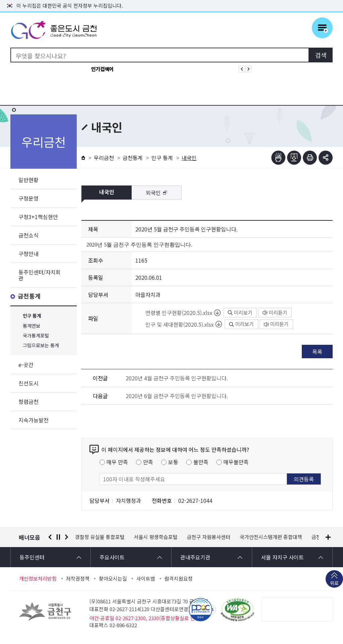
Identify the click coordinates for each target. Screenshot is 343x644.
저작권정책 (78, 579)
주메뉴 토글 (322, 28)
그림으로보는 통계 (41, 345)
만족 (148, 462)
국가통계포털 (36, 336)
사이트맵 (146, 579)
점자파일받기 (294, 158)
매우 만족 (117, 462)
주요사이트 (112, 557)
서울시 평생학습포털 (156, 537)
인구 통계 (32, 316)
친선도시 (28, 383)
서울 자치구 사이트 (282, 557)
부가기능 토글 (326, 158)
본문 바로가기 (171, 0)
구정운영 (28, 198)
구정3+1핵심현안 (38, 217)
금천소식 (28, 235)
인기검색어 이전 (242, 69)
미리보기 (240, 312)
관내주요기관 (195, 557)
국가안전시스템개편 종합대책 (271, 537)
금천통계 (29, 296)
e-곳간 (26, 365)
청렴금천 (28, 401)
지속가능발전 (33, 420)
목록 (317, 352)
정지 (58, 537)
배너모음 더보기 (328, 537)
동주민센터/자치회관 (40, 275)
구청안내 (28, 254)
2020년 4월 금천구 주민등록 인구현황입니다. (177, 378)
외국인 (153, 193)
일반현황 (28, 180)
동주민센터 (32, 557)
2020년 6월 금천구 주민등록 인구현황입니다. (177, 396)
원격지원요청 (179, 579)
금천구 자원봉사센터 (209, 537)
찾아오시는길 (113, 579)
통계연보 (31, 326)
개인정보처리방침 (38, 579)
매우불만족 (236, 462)
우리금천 (104, 158)
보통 (173, 462)
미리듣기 (275, 312)
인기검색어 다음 (249, 69)
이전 (50, 537)
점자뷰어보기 (278, 158)
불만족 (201, 462)
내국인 (107, 192)
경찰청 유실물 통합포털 (100, 537)
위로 (334, 584)
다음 (67, 537)
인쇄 (310, 158)
